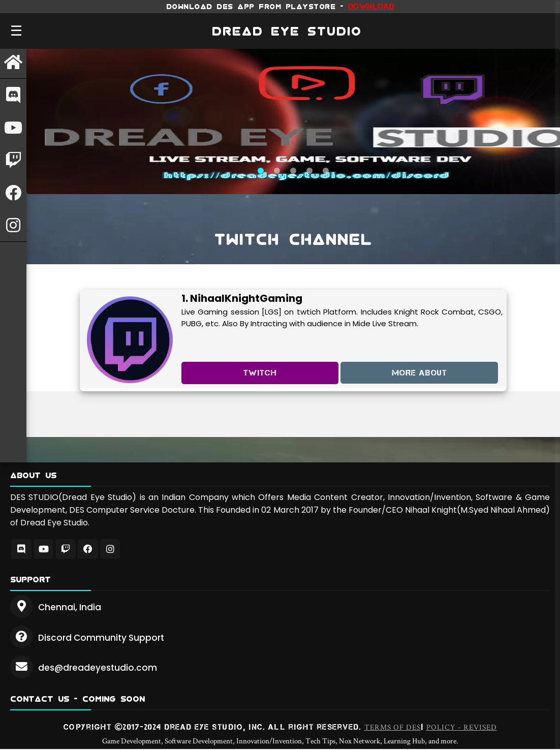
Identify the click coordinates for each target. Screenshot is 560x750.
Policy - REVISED (462, 728)
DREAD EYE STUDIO (287, 31)
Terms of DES (393, 728)
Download (371, 6)
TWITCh (260, 372)
